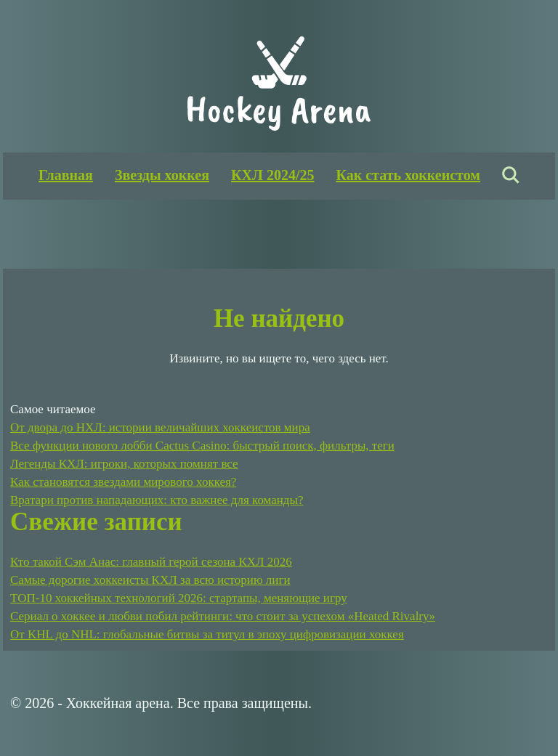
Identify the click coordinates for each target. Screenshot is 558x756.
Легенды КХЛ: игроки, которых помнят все (124, 464)
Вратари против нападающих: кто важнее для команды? (157, 500)
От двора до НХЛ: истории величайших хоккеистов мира (160, 427)
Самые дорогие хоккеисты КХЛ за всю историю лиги (150, 580)
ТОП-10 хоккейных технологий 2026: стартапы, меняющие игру (179, 598)
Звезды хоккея (162, 175)
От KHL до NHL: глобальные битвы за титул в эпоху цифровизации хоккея (207, 634)
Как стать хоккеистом (408, 175)
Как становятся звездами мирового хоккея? (123, 482)
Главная (66, 175)
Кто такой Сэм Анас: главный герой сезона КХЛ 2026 (151, 562)
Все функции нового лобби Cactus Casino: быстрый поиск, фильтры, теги (202, 446)
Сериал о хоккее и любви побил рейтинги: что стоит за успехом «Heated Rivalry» (223, 616)
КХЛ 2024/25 (272, 175)
